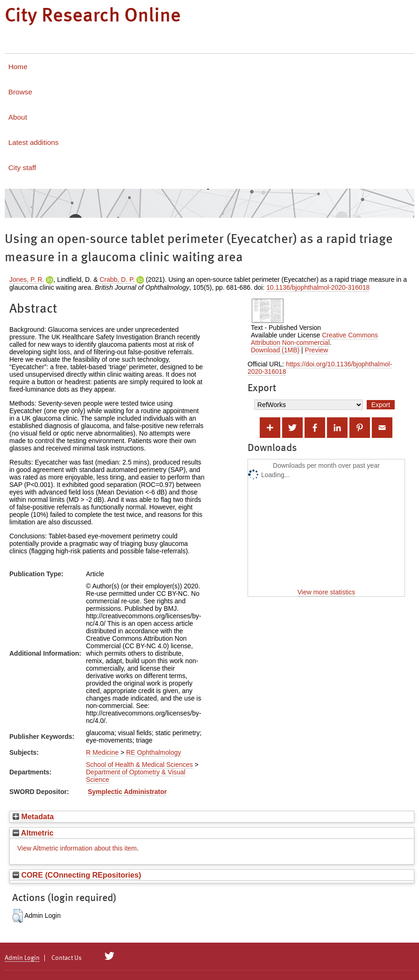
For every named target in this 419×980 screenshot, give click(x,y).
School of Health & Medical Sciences (139, 765)
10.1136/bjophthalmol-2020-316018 (318, 287)
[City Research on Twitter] (110, 956)
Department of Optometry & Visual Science (136, 776)
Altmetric (33, 833)
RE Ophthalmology (154, 752)
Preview (317, 350)
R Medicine (102, 752)
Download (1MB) (275, 350)
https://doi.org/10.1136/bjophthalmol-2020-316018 (320, 368)
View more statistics (326, 592)
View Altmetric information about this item (77, 848)
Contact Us (67, 958)
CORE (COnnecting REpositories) (77, 875)
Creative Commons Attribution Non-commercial (314, 339)
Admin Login (22, 958)
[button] (18, 916)
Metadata (33, 816)
